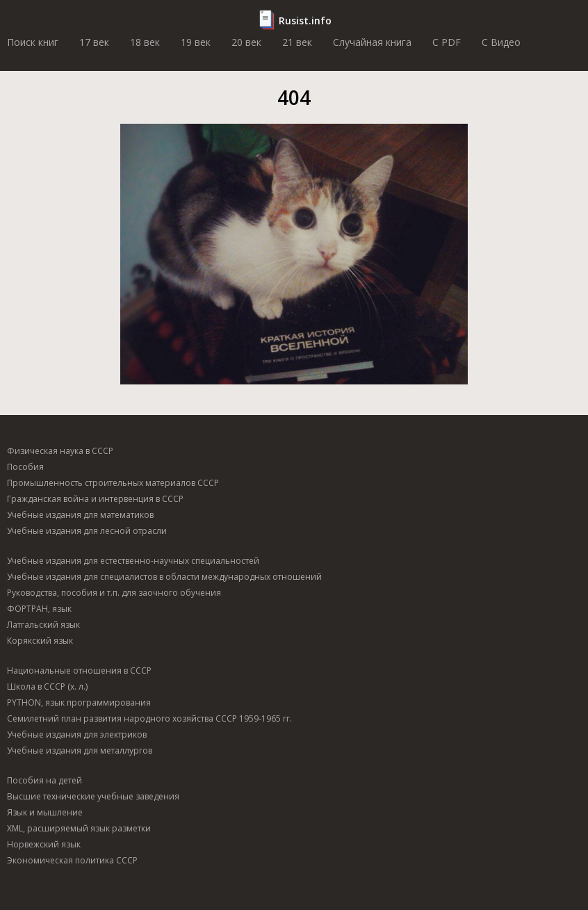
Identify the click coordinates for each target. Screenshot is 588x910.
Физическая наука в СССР (60, 451)
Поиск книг (33, 42)
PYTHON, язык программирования (79, 702)
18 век (145, 42)
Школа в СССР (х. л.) (47, 686)
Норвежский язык (44, 844)
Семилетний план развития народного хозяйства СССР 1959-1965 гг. (149, 718)
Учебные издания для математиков (80, 515)
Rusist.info (305, 21)
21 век (297, 42)
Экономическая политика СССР (72, 860)
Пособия (25, 467)
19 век (196, 42)
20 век (246, 42)
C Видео (501, 42)
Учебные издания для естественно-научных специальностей (133, 561)
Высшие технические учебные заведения (93, 796)
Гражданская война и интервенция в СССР (95, 499)
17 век (94, 42)
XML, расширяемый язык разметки (79, 828)
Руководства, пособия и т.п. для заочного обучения (114, 593)
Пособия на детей (44, 780)
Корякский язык (40, 641)
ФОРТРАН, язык (39, 609)
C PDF (447, 42)
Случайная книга (372, 42)
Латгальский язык (43, 625)
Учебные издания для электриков (77, 734)
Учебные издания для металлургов (80, 750)
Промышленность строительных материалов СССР (113, 483)
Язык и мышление (45, 812)
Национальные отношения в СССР (79, 671)
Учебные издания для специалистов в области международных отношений (164, 577)
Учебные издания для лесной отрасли (87, 531)
